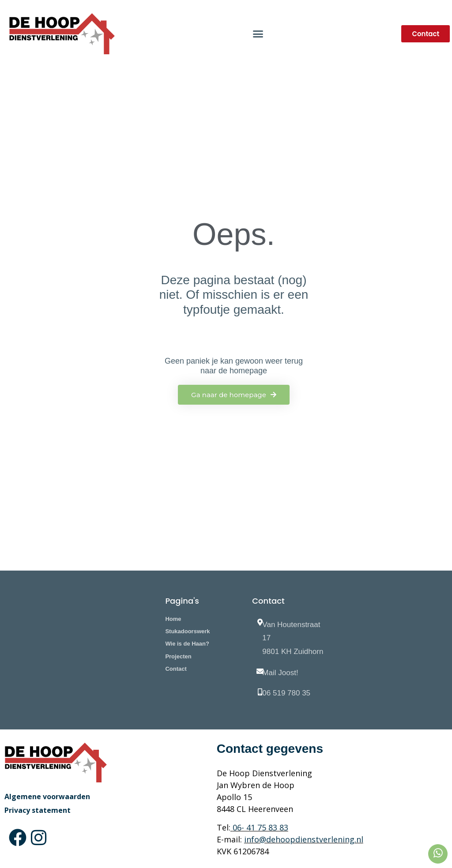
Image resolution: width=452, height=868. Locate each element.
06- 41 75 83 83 (260, 827)
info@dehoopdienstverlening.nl (304, 839)
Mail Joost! (280, 673)
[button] (258, 34)
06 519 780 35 (286, 693)
